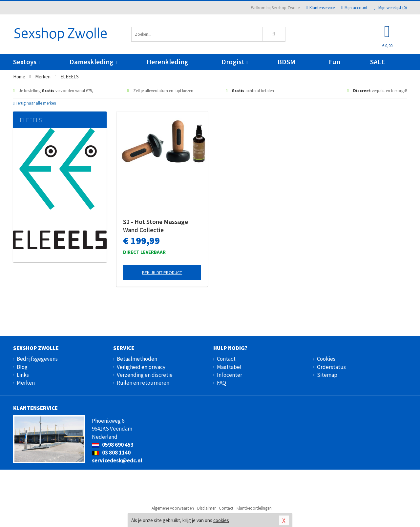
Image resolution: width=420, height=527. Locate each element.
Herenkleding (169, 62)
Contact (226, 359)
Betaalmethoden (137, 359)
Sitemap (327, 375)
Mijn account (354, 8)
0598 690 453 (113, 445)
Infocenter (230, 375)
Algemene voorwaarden (173, 508)
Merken (26, 383)
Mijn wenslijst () (390, 8)
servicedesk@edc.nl (117, 460)
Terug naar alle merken (35, 103)
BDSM (288, 62)
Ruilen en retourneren (143, 383)
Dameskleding (93, 62)
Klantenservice (320, 8)
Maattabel (229, 367)
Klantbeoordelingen (254, 508)
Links (23, 375)
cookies (221, 520)
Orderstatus (331, 367)
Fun (335, 62)
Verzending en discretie (145, 375)
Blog (22, 367)
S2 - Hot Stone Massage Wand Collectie (156, 226)
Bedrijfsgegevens (37, 359)
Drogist (234, 62)
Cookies (326, 359)
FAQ (221, 383)
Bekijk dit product (162, 273)
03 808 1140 (111, 453)
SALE (378, 62)
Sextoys (26, 62)
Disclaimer (206, 508)
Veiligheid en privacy (141, 367)
